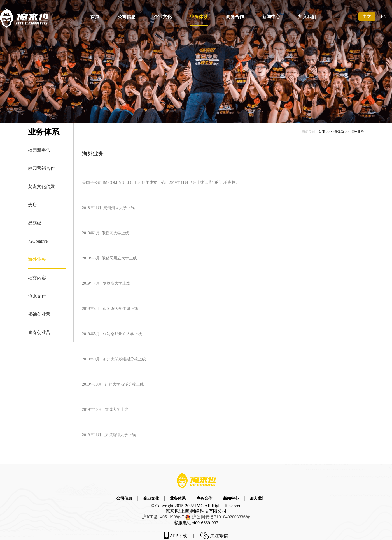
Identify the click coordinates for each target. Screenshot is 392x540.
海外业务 (37, 259)
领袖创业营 (39, 314)
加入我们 (307, 17)
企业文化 (163, 17)
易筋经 (35, 223)
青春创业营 (39, 332)
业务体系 (199, 17)
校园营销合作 (41, 168)
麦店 (32, 205)
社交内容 (37, 278)
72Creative (38, 241)
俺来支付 (37, 296)
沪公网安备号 (221, 517)
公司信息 (127, 17)
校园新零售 (39, 150)
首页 (95, 17)
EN (384, 17)
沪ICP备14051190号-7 (163, 517)
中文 (367, 17)
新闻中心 (271, 17)
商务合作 (235, 17)
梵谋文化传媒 (41, 186)
